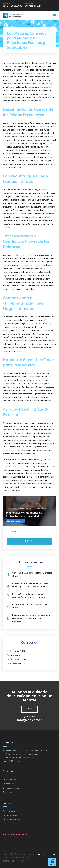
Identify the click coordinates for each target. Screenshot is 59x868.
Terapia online (12, 792)
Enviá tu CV (11, 780)
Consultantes (12, 784)
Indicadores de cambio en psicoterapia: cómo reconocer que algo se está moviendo (31, 618)
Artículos (14, 651)
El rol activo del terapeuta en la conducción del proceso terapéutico (30, 596)
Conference (15, 660)
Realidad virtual (13, 788)
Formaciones (11, 815)
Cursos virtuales (13, 820)
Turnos (29, 709)
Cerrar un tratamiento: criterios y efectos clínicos (32, 574)
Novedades (15, 664)
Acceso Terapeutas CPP (16, 834)
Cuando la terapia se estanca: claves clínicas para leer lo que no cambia (30, 585)
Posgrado (10, 811)
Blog (12, 655)
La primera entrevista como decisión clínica (30, 606)
